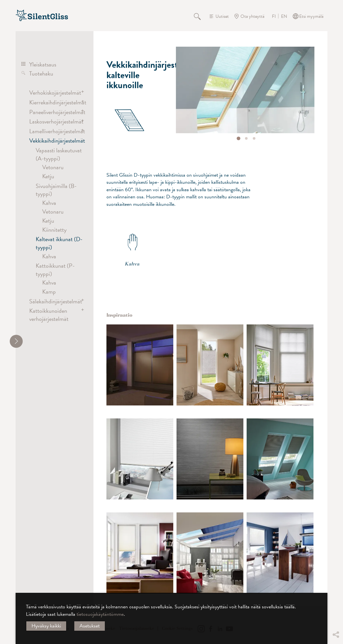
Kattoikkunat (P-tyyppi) (55, 269)
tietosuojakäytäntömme (100, 614)
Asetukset (90, 626)
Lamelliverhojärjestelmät (54, 131)
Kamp (49, 292)
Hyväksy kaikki (46, 626)
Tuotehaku (41, 73)
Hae (201, 16)
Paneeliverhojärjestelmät (54, 112)
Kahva (49, 203)
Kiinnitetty (54, 230)
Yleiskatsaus (43, 64)
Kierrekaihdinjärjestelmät (54, 102)
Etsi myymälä (311, 16)
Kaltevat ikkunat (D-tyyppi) (59, 243)
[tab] (238, 138)
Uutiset (222, 16)
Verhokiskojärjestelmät (54, 93)
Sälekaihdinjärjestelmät (54, 301)
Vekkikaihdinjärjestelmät (54, 141)
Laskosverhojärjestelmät (54, 121)
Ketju (48, 176)
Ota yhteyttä (252, 16)
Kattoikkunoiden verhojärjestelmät (49, 315)
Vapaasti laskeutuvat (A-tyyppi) (59, 154)
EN (284, 17)
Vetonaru (53, 167)
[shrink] (16, 341)
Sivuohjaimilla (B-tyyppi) (56, 190)
